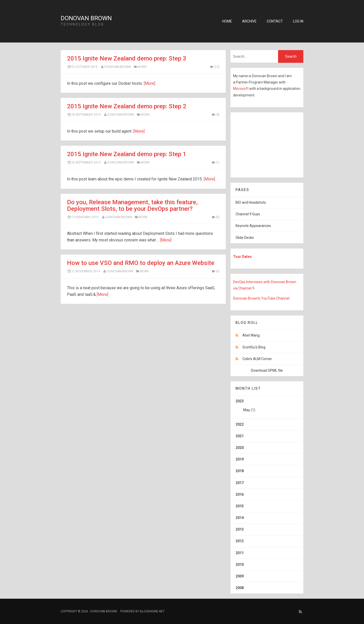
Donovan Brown (86, 18)
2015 (240, 506)
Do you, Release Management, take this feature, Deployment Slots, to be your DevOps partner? (132, 205)
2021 (240, 436)
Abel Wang (251, 335)
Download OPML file (267, 370)
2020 (240, 448)
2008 (240, 588)
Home (227, 21)
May (247, 410)
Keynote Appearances (253, 226)
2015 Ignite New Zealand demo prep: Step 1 (127, 154)
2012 (240, 541)
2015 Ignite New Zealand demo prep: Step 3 (127, 58)
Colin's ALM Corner (257, 359)
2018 (240, 471)
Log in (298, 21)
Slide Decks (245, 238)
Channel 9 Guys (248, 214)
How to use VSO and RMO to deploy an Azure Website (141, 263)
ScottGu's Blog (254, 347)
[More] (150, 83)
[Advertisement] (262, 144)
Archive (249, 21)
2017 (240, 483)
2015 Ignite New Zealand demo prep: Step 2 (127, 106)
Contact (275, 21)
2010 (240, 565)
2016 (240, 494)
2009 (240, 576)
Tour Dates (242, 257)
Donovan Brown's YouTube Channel (261, 298)
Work (142, 67)
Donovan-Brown (118, 67)
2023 (267, 407)
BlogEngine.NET (152, 611)
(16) (214, 67)
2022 (240, 424)
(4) (215, 115)
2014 (240, 518)
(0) (215, 217)
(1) (215, 162)
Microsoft (241, 89)
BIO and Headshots (251, 202)
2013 (240, 529)
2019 (240, 459)
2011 (240, 553)
